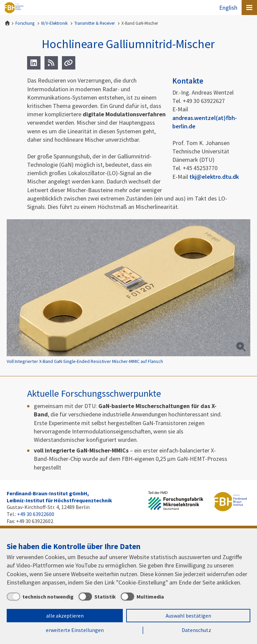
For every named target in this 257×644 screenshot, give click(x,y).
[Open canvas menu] (249, 8)
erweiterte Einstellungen (75, 630)
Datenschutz (196, 630)
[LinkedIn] (34, 63)
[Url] (69, 63)
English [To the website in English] (228, 8)
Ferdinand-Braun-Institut (14, 8)
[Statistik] (97, 597)
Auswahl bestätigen (188, 616)
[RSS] (51, 63)
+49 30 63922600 (36, 514)
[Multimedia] (142, 597)
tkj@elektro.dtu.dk (214, 177)
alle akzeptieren (65, 616)
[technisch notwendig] (40, 597)
